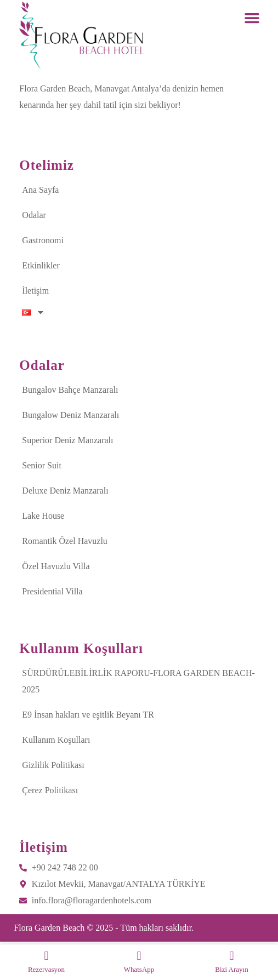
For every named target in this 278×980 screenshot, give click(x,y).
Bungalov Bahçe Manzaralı (70, 390)
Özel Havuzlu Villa (56, 566)
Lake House (43, 516)
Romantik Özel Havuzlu (65, 541)
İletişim (35, 291)
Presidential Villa (52, 591)
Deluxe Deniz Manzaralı (65, 491)
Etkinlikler (41, 265)
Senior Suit (42, 465)
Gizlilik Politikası (53, 765)
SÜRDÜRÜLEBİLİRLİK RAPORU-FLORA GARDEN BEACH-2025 (138, 681)
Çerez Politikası (50, 790)
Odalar (34, 215)
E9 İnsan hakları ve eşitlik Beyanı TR (88, 715)
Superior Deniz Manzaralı (67, 440)
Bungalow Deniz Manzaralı (70, 415)
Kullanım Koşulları (56, 740)
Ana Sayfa (40, 190)
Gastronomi (43, 240)
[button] (252, 18)
